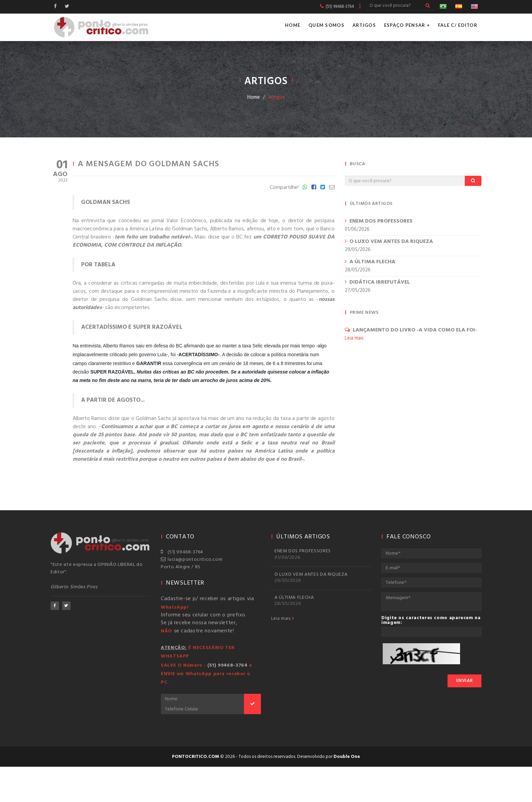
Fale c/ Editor (458, 25)
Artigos (364, 25)
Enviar (464, 681)
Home (293, 25)
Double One (347, 757)
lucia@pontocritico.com (192, 560)
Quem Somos (326, 25)
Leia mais (283, 619)
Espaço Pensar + (407, 25)
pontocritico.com (196, 757)
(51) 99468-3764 (182, 552)
